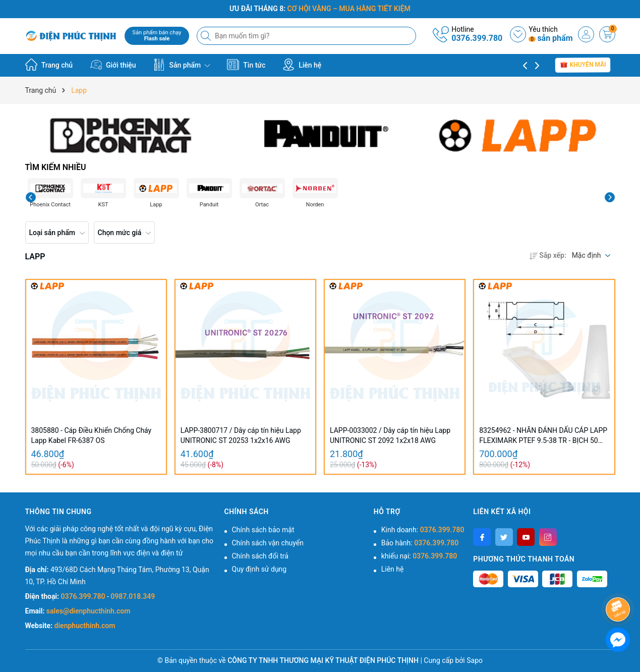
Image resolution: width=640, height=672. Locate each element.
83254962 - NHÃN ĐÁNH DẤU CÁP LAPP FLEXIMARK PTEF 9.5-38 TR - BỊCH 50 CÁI (543, 436)
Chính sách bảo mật (263, 530)
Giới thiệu (113, 65)
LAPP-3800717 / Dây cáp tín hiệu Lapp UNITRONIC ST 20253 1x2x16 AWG (241, 435)
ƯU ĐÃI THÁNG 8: (320, 9)
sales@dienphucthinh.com (88, 611)
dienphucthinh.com (85, 626)
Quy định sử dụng (259, 569)
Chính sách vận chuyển (268, 543)
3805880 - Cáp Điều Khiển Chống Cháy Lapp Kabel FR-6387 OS (92, 435)
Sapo (475, 660)
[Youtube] (526, 537)
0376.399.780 (477, 38)
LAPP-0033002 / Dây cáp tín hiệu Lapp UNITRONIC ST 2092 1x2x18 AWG (390, 435)
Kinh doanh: (423, 530)
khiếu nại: (419, 556)
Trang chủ (49, 65)
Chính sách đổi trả (260, 556)
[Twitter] (504, 537)
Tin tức (246, 65)
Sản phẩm (182, 65)
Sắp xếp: (548, 255)
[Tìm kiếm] (207, 36)
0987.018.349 (133, 596)
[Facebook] (482, 537)
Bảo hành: (420, 543)
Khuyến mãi (583, 65)
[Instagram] (548, 537)
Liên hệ (302, 65)
